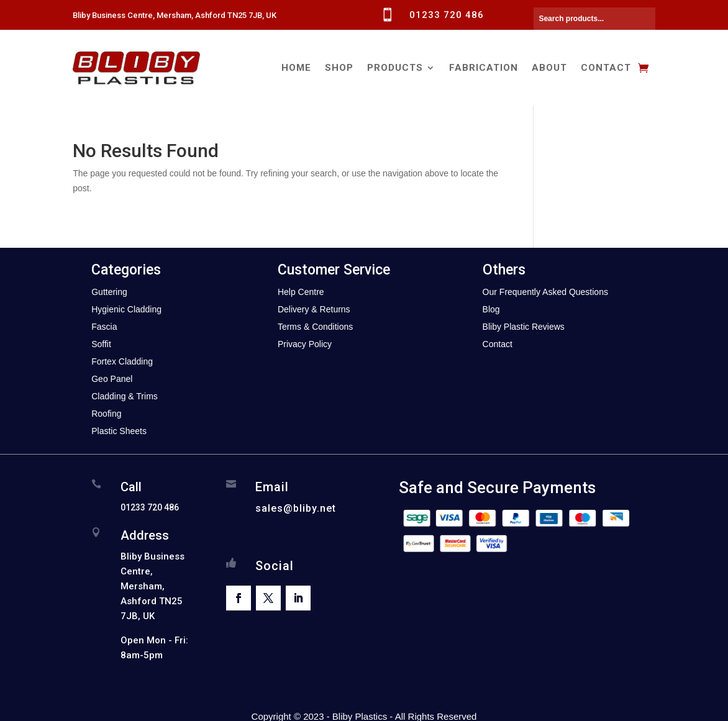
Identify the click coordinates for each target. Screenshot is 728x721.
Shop (339, 68)
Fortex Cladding (122, 361)
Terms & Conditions (315, 327)
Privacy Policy (305, 344)
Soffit (101, 344)
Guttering (109, 292)
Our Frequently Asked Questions (545, 292)
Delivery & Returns (314, 309)
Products (395, 68)
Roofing (106, 414)
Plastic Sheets (119, 431)
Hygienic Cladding (126, 309)
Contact (606, 68)
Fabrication (484, 68)
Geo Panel (112, 379)
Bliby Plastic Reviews (524, 327)
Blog (491, 309)
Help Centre (301, 292)
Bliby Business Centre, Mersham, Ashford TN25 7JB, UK (175, 15)
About (549, 68)
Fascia (104, 327)
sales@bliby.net (296, 508)
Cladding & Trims (125, 396)
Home (296, 68)
